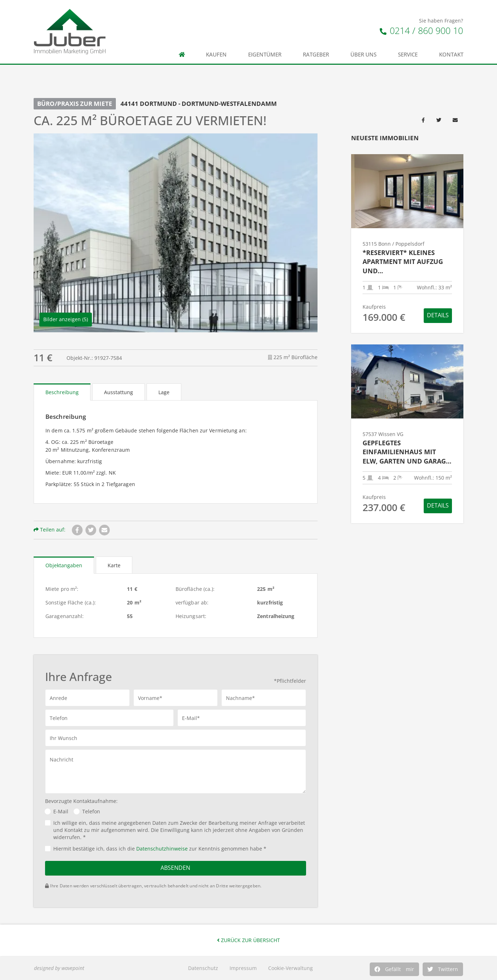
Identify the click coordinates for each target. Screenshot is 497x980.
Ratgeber (316, 55)
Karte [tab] (114, 565)
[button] (394, 969)
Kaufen (216, 55)
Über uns (363, 55)
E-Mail (61, 811)
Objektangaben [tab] (64, 565)
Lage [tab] (164, 392)
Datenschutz (203, 968)
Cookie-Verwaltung (291, 968)
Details (438, 315)
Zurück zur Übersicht (248, 940)
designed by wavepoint (59, 968)
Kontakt (451, 55)
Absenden (175, 868)
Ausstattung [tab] (119, 392)
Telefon (91, 811)
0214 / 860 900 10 (421, 30)
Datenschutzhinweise (162, 849)
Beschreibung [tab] (62, 392)
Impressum (243, 968)
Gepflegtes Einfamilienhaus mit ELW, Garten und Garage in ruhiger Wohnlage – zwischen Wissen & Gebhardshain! (406, 452)
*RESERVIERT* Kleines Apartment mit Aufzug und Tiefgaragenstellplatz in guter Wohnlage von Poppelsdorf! (406, 262)
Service (408, 55)
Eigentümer (265, 55)
